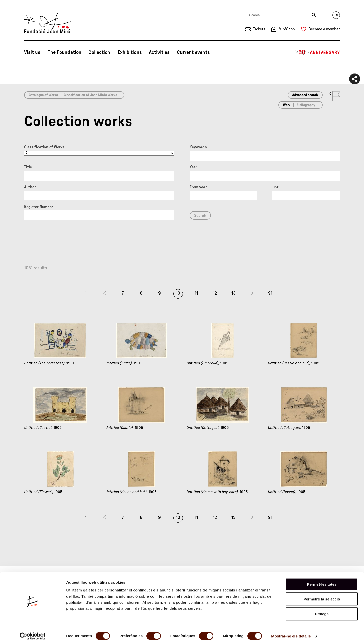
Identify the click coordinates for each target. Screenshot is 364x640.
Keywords (198, 147)
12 (215, 293)
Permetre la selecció (322, 593)
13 (233, 293)
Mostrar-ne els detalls (291, 630)
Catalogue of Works (43, 95)
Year (193, 167)
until (277, 187)
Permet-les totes (322, 578)
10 (178, 293)
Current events (193, 52)
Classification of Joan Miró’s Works (90, 95)
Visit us (32, 52)
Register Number (39, 207)
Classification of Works (44, 147)
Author (30, 187)
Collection (99, 52)
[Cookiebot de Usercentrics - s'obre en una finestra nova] (33, 630)
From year (198, 187)
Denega (322, 608)
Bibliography (306, 105)
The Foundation (65, 52)
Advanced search (305, 95)
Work (287, 105)
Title (28, 167)
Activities (159, 52)
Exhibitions (130, 52)
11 (196, 293)
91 (270, 293)
